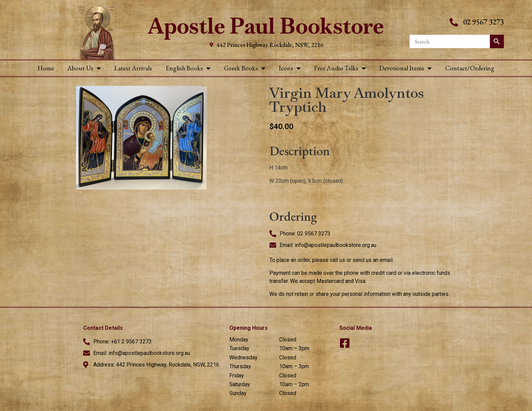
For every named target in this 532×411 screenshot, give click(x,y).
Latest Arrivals (133, 68)
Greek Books (245, 68)
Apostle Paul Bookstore (266, 26)
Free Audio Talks (340, 68)
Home (46, 68)
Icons (290, 68)
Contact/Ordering (470, 68)
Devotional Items (405, 68)
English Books (188, 68)
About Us (84, 68)
